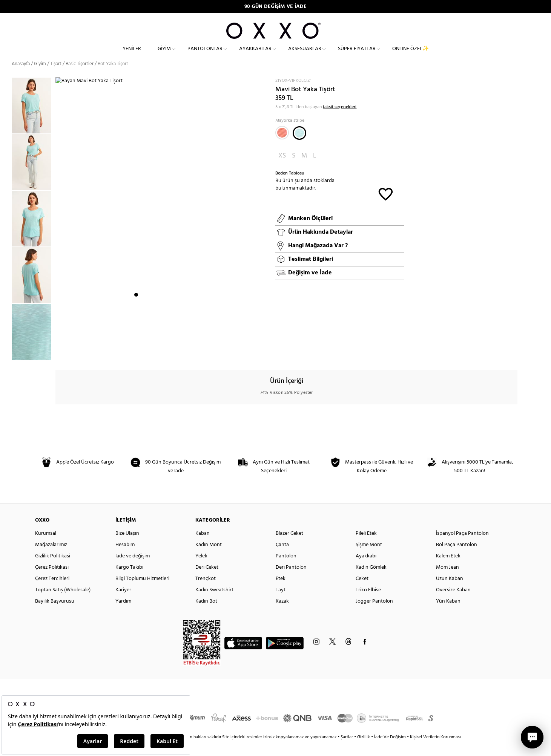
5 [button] (163, 352)
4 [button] (157, 352)
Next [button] (59, 227)
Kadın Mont (209, 558)
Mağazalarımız (51, 558)
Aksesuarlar (305, 55)
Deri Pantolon (291, 581)
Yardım (123, 614)
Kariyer (123, 603)
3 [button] (150, 352)
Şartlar (347, 750)
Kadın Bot (206, 614)
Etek (281, 592)
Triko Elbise (368, 603)
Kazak (282, 614)
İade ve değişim (133, 569)
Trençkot (206, 592)
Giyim (164, 55)
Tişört (56, 77)
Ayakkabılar (255, 55)
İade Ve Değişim (390, 750)
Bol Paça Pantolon (457, 558)
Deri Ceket (207, 581)
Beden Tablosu (290, 187)
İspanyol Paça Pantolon (462, 547)
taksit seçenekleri (340, 120)
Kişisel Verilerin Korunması (435, 750)
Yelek (201, 569)
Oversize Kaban (453, 603)
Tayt (281, 603)
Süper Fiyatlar (357, 55)
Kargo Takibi (129, 581)
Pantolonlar (205, 55)
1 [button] (136, 352)
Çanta (282, 558)
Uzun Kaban (450, 592)
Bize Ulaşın (127, 547)
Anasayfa (21, 77)
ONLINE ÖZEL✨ (411, 55)
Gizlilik (364, 750)
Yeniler (132, 55)
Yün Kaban (448, 614)
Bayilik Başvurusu (55, 614)
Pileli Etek (366, 547)
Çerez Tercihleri (52, 592)
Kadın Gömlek (371, 581)
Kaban (203, 547)
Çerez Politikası (52, 581)
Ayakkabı (366, 569)
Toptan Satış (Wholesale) (63, 603)
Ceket (362, 592)
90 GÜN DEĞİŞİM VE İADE (275, 7)
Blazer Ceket (289, 547)
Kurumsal (46, 547)
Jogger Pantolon (374, 614)
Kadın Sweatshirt (214, 603)
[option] (34, 119)
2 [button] (143, 352)
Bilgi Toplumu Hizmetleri (142, 592)
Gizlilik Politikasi (53, 569)
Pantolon (286, 569)
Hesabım (125, 558)
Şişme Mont (369, 558)
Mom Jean (447, 581)
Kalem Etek (448, 569)
